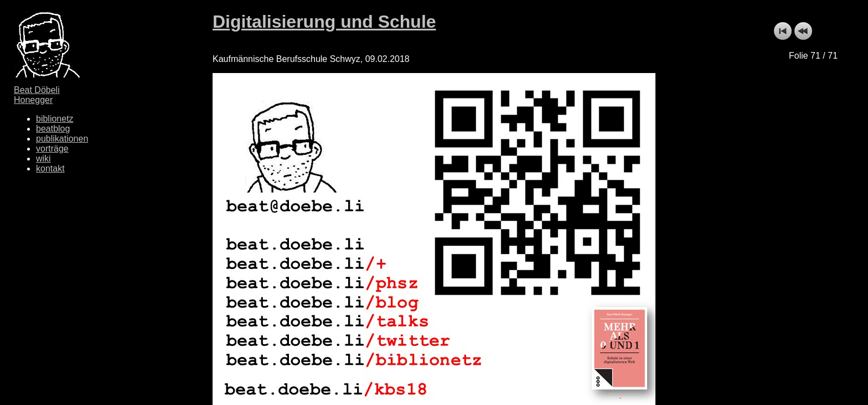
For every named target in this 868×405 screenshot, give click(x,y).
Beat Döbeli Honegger (37, 95)
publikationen (62, 139)
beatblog (53, 129)
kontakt (50, 168)
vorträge (52, 149)
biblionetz (55, 119)
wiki (43, 159)
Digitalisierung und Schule (324, 22)
